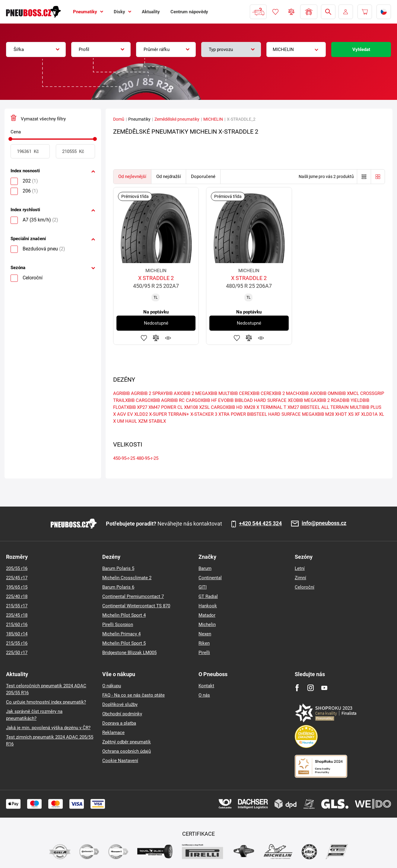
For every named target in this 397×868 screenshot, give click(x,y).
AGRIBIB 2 (141, 393)
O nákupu (112, 686)
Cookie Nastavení (120, 761)
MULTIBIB (228, 393)
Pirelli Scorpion (118, 625)
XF (357, 414)
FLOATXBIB (124, 407)
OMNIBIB (337, 393)
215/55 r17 (17, 606)
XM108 (191, 407)
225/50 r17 (17, 653)
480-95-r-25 (147, 458)
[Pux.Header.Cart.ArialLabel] (365, 12)
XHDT (341, 414)
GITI (203, 587)
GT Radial (208, 596)
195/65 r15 (17, 587)
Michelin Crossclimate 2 (127, 578)
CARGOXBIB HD (227, 407)
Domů (119, 119)
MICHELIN (213, 119)
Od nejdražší (169, 176)
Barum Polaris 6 (118, 587)
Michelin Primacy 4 (121, 634)
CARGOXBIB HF (201, 400)
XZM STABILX (152, 421)
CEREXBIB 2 (273, 393)
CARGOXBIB (148, 400)
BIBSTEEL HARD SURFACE (274, 414)
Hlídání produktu (168, 338)
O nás (204, 695)
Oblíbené (275, 12)
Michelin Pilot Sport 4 (124, 615)
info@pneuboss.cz (324, 523)
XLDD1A (369, 414)
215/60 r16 (17, 625)
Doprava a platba (119, 723)
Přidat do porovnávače (156, 338)
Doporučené (203, 176)
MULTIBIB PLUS (366, 407)
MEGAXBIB (206, 393)
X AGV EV (123, 414)
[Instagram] (311, 688)
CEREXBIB (249, 393)
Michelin (207, 625)
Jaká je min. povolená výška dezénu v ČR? (48, 728)
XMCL (353, 393)
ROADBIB (340, 400)
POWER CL (172, 407)
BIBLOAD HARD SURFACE (261, 400)
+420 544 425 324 (260, 523)
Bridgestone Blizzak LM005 (129, 653)
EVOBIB (226, 400)
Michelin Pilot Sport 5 (124, 643)
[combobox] (36, 49)
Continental (210, 578)
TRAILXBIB (124, 400)
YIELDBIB (360, 400)
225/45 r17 (17, 578)
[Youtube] (324, 688)
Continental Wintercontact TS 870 (136, 606)
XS (351, 414)
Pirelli (204, 653)
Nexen (205, 634)
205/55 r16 (17, 568)
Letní (300, 568)
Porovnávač (291, 12)
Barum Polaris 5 (118, 568)
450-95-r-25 (124, 458)
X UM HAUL (125, 421)
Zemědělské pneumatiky (177, 119)
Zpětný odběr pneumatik (127, 742)
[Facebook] (297, 688)
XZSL (204, 407)
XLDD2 (141, 414)
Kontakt (206, 686)
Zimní (300, 578)
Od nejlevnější (132, 176)
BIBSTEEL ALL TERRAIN (324, 407)
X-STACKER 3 (204, 414)
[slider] (10, 139)
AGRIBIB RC (173, 400)
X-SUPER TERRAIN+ (169, 414)
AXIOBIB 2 (184, 393)
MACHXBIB (297, 393)
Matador (207, 615)
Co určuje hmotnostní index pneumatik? (46, 702)
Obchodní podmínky (122, 714)
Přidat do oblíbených (144, 338)
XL (381, 414)
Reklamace (113, 733)
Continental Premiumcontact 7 (133, 596)
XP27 (142, 407)
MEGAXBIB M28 (318, 414)
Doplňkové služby (120, 704)
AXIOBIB (318, 393)
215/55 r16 (17, 643)
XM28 (249, 407)
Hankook (208, 606)
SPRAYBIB (162, 393)
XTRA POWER (232, 414)
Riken (204, 643)
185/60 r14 (17, 634)
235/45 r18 (17, 615)
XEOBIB (295, 400)
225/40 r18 (17, 596)
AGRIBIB (121, 393)
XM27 (293, 407)
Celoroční (305, 587)
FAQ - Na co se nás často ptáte (133, 695)
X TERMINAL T (271, 407)
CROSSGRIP (372, 393)
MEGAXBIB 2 (317, 400)
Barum (205, 568)
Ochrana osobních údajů (127, 751)
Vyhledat (361, 49)
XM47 (154, 407)
